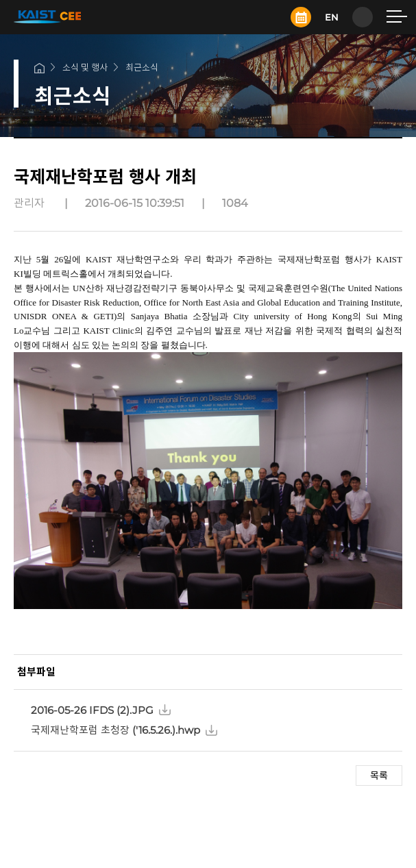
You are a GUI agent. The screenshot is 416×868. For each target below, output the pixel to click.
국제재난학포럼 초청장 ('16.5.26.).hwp (115, 730)
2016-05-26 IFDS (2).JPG (92, 710)
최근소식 (142, 67)
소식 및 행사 (85, 67)
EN (332, 17)
